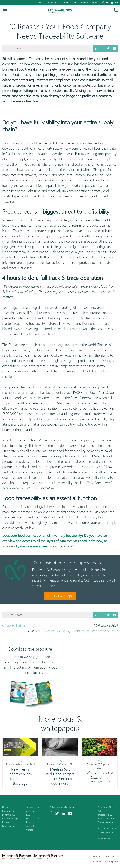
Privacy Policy (96, 857)
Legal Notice (112, 857)
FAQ (28, 815)
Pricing (6, 822)
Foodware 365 (9, 811)
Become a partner (70, 3)
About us (40, 3)
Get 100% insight (60, 596)
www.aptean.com (105, 838)
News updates (9, 826)
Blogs (29, 822)
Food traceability (84, 631)
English (95, 3)
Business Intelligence (12, 818)
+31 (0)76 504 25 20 (107, 828)
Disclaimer (97, 862)
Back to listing (14, 625)
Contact (85, 3)
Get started (31, 826)
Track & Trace (108, 631)
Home (5, 807)
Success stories (53, 3)
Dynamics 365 (9, 815)
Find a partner (33, 818)
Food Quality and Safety (53, 631)
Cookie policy (111, 862)
